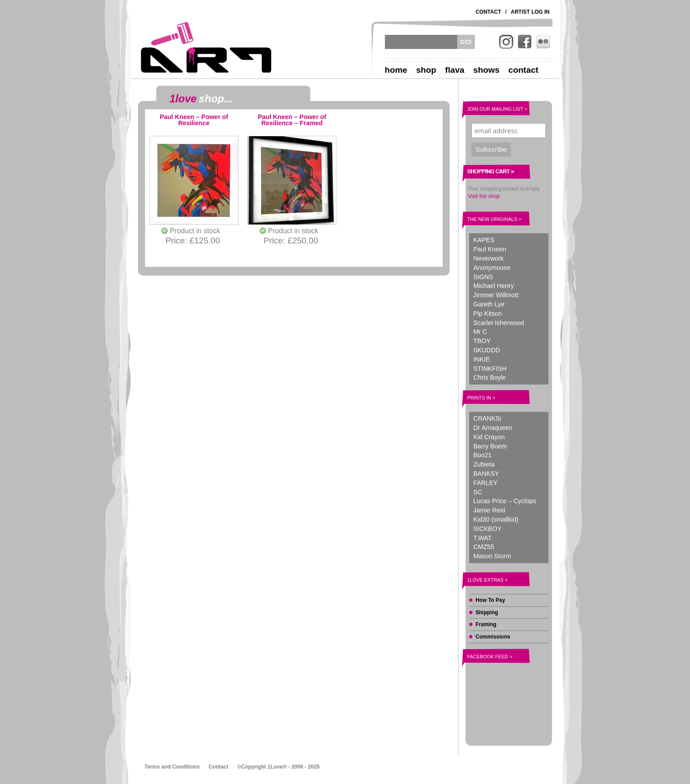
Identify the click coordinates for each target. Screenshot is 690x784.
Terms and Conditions (172, 767)
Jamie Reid (489, 510)
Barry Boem (490, 446)
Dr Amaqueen (493, 428)
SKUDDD (487, 350)
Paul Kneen (490, 249)
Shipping (487, 612)
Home (396, 70)
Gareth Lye (489, 304)
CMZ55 (484, 547)
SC (478, 492)
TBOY (482, 341)
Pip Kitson (488, 314)
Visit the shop (484, 196)
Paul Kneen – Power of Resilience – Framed (292, 120)
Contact (489, 12)
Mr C (480, 332)
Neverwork (489, 258)
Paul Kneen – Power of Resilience (194, 120)
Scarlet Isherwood (499, 323)
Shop (426, 70)
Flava (455, 70)
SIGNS (483, 277)
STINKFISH (490, 369)
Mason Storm (492, 556)
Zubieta (484, 464)
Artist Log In (530, 12)
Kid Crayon (489, 437)
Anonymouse (492, 268)
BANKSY (486, 474)
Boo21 (483, 455)
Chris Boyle (490, 377)
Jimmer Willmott (496, 295)
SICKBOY (488, 529)
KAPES (484, 240)
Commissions (493, 637)
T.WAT (483, 538)
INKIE (482, 359)
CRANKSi (487, 418)
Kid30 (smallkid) (496, 519)
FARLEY (486, 483)
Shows (486, 70)
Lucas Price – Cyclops (505, 501)
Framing (486, 624)
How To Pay (490, 600)
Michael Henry (494, 286)
